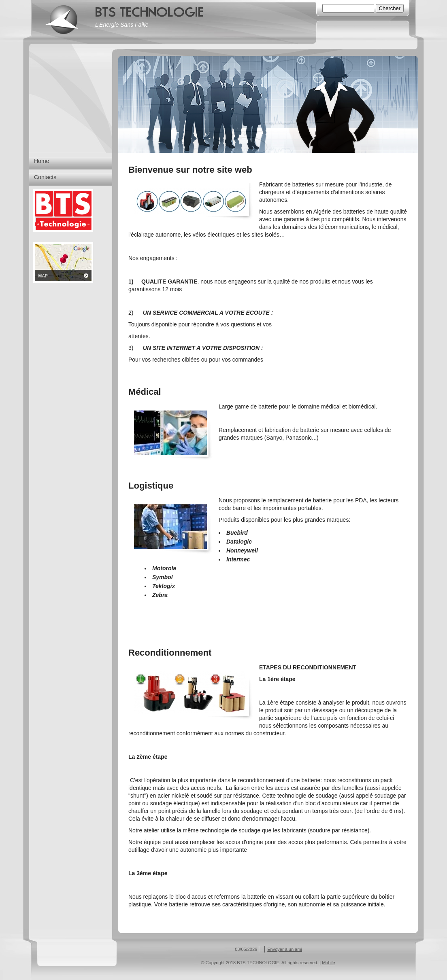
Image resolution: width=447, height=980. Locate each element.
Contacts (45, 177)
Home (42, 161)
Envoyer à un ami (285, 949)
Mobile (328, 963)
